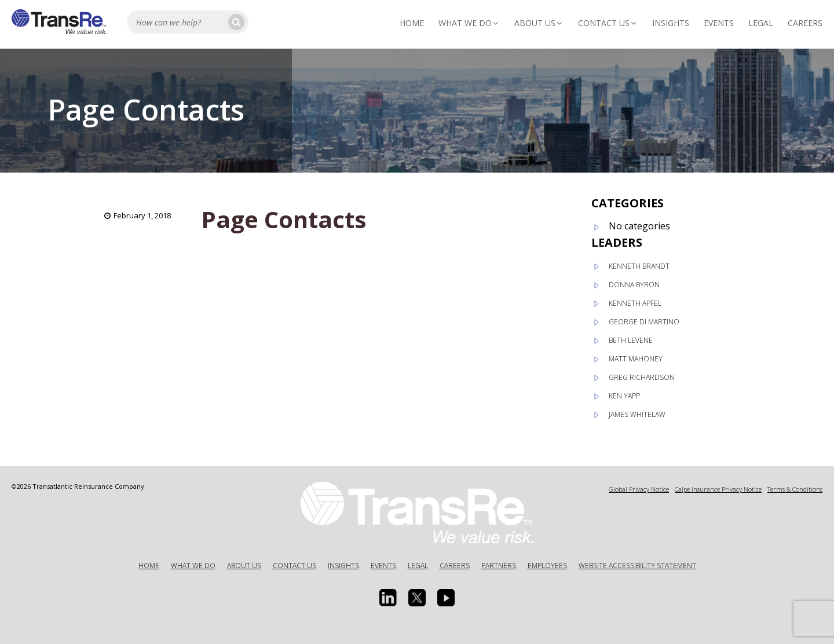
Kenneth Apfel (635, 303)
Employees (547, 566)
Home (412, 23)
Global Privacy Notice (639, 489)
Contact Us (608, 23)
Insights (671, 23)
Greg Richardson (642, 377)
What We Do (469, 23)
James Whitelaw (637, 414)
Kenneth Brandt (639, 266)
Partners (499, 566)
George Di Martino (644, 322)
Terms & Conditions (795, 489)
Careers (805, 23)
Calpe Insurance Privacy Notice (718, 489)
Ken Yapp (624, 396)
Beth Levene (631, 340)
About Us (539, 23)
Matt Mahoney (636, 359)
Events (719, 23)
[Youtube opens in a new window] (446, 598)
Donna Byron (634, 285)
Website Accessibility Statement (637, 566)
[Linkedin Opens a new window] (388, 598)
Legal (761, 23)
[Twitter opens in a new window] (417, 598)
